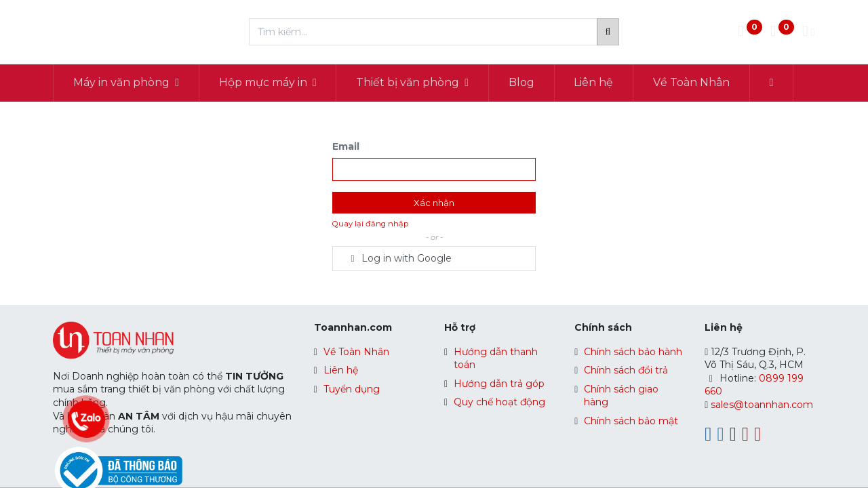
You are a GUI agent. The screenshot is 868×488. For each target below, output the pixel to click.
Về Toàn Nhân (356, 352)
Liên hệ (341, 370)
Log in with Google (399, 258)
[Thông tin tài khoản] (808, 32)
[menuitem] (521, 83)
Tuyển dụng (352, 389)
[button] (771, 83)
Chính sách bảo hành (633, 352)
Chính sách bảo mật (631, 421)
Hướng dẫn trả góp (499, 384)
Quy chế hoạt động (499, 402)
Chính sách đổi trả (626, 370)
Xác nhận (434, 203)
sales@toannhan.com (762, 405)
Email (346, 146)
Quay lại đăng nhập (370, 224)
